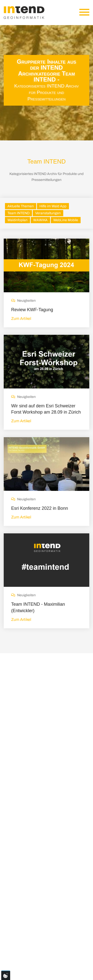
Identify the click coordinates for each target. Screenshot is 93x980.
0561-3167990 (24, 911)
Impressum (17, 958)
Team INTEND (18, 213)
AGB (59, 958)
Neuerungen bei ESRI (51, 798)
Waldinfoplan (17, 220)
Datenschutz (41, 958)
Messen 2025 (44, 831)
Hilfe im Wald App (53, 206)
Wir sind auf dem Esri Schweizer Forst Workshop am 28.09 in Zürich (46, 409)
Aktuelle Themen (21, 206)
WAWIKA (40, 220)
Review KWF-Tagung (32, 310)
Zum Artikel (21, 319)
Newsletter (76, 958)
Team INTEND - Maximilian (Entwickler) (38, 607)
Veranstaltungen (48, 213)
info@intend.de (24, 902)
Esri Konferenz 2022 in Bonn (40, 508)
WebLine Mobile (66, 220)
